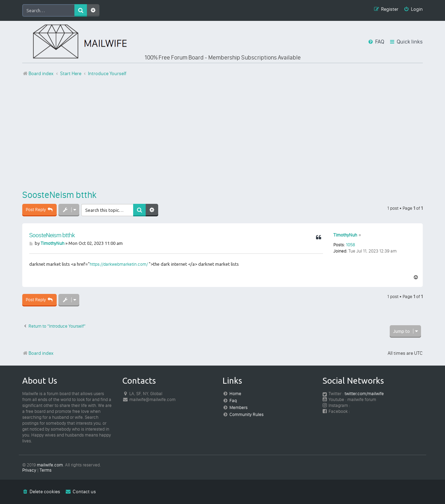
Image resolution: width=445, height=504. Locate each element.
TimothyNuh (345, 235)
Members (238, 407)
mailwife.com (50, 465)
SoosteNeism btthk (59, 195)
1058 (350, 245)
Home (235, 394)
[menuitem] (413, 10)
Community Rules (246, 414)
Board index (38, 353)
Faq (233, 401)
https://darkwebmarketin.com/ (119, 264)
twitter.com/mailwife (364, 394)
